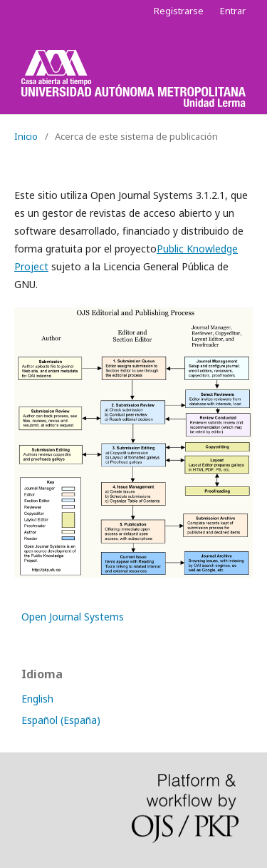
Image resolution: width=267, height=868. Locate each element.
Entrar (233, 11)
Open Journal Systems (73, 617)
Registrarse (179, 11)
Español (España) (61, 720)
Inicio (26, 136)
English (37, 699)
